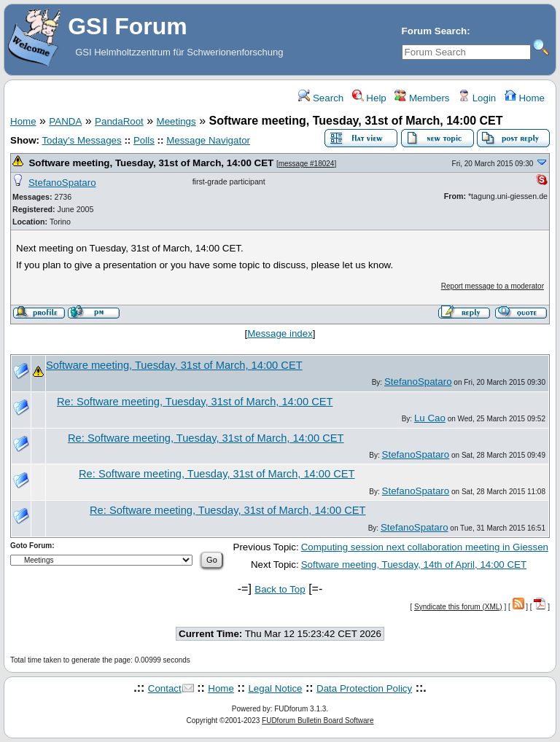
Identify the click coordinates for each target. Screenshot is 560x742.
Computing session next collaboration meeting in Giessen (425, 547)
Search (321, 98)
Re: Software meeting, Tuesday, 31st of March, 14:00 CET (195, 402)
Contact (165, 688)
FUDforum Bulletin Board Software (318, 720)
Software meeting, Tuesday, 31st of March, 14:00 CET (151, 163)
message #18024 (307, 164)
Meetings (176, 121)
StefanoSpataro (62, 183)
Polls (144, 140)
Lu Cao (430, 418)
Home (525, 98)
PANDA (65, 121)
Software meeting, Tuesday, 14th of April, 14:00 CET (414, 565)
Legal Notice (275, 688)
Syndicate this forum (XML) (458, 607)
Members (422, 98)
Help (369, 98)
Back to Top (280, 589)
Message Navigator (208, 140)
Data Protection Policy (364, 688)
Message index (280, 333)
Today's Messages (81, 140)
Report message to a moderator (493, 286)
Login (477, 98)
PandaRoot (119, 121)
